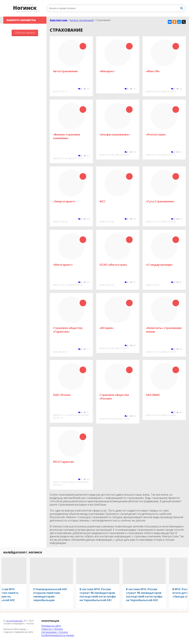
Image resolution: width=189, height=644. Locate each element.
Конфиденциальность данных (58, 635)
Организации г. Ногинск (55, 632)
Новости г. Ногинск (52, 629)
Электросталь (59, 20)
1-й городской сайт (14, 621)
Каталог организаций (82, 20)
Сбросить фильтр (25, 33)
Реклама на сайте (51, 626)
